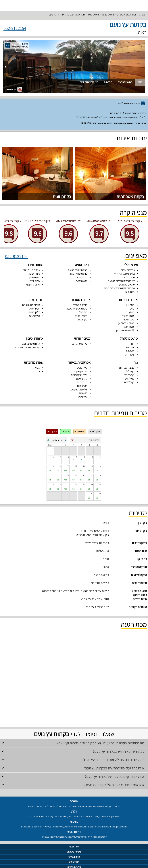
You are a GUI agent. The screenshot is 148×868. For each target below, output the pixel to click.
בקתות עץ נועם (56, 15)
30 (100, 493)
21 (60, 475)
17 (92, 475)
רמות (142, 32)
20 (68, 475)
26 (76, 484)
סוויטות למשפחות (42, 827)
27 (68, 484)
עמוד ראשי (74, 847)
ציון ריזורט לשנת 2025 (130, 221)
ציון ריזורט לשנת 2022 (38, 221)
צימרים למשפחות (89, 806)
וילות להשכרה (105, 816)
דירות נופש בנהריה (49, 837)
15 (53, 466)
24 (92, 484)
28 (60, 484)
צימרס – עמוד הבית (135, 15)
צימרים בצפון (108, 15)
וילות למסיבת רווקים (76, 816)
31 (92, 493)
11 (84, 466)
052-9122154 (15, 28)
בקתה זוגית (62, 196)
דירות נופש (74, 832)
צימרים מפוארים (56, 827)
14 (60, 466)
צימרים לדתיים (49, 806)
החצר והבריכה (125, 82)
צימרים (120, 15)
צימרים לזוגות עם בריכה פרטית (103, 827)
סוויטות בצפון (122, 827)
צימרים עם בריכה (74, 806)
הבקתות (108, 82)
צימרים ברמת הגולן (90, 15)
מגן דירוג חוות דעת (89, 82)
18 (84, 475)
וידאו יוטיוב (14, 89)
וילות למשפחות (92, 816)
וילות (74, 811)
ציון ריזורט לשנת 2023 (68, 221)
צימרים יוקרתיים (71, 827)
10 (92, 466)
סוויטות (74, 822)
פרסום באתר (74, 857)
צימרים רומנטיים (35, 806)
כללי (140, 82)
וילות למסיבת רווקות (59, 816)
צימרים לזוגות (103, 806)
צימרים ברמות (72, 15)
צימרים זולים (61, 806)
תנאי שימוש (74, 862)
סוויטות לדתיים (27, 827)
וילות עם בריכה (34, 816)
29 (53, 484)
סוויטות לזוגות (84, 827)
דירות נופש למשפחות (66, 837)
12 (76, 466)
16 (100, 475)
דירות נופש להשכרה (84, 837)
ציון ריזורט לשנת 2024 (99, 221)
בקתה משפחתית (130, 196)
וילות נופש (45, 816)
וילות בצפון (116, 816)
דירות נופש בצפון (100, 837)
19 (76, 475)
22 (53, 475)
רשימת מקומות (74, 852)
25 (84, 484)
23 (100, 484)
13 (68, 466)
